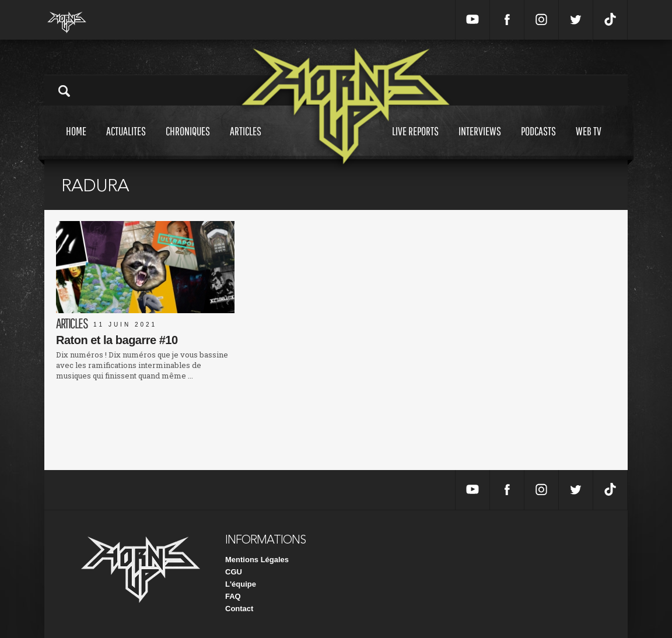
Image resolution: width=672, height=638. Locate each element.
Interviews (480, 142)
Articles (246, 142)
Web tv (589, 142)
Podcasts (538, 142)
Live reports (415, 142)
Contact (239, 609)
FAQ (233, 596)
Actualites (126, 142)
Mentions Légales (257, 560)
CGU (234, 572)
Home (76, 142)
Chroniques (188, 142)
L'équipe (241, 584)
